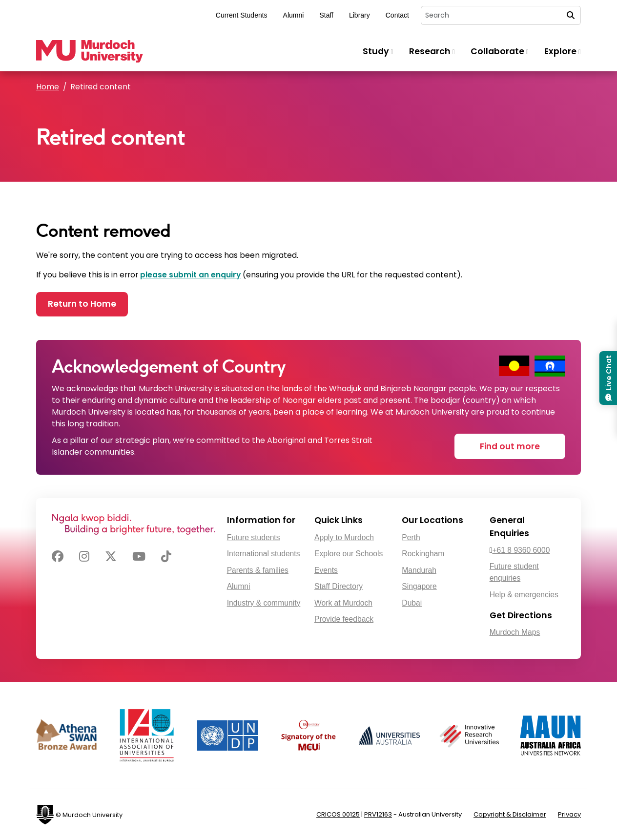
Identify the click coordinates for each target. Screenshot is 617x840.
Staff (326, 15)
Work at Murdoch (343, 603)
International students (264, 554)
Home (48, 87)
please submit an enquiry (190, 275)
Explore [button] (563, 51)
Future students (254, 537)
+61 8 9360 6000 (521, 550)
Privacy (569, 814)
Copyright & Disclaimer (510, 814)
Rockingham (423, 554)
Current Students (242, 15)
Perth (411, 537)
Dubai (412, 603)
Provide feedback (344, 619)
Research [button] (432, 51)
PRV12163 (378, 814)
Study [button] (378, 51)
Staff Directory (339, 586)
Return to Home (82, 304)
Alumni (294, 15)
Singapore (419, 586)
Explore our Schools (349, 554)
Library (360, 15)
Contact (397, 15)
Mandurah (419, 570)
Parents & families (258, 570)
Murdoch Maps (515, 632)
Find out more (510, 446)
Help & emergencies (524, 595)
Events (326, 570)
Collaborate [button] (500, 51)
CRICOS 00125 (338, 814)
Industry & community (264, 603)
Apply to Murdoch (344, 537)
